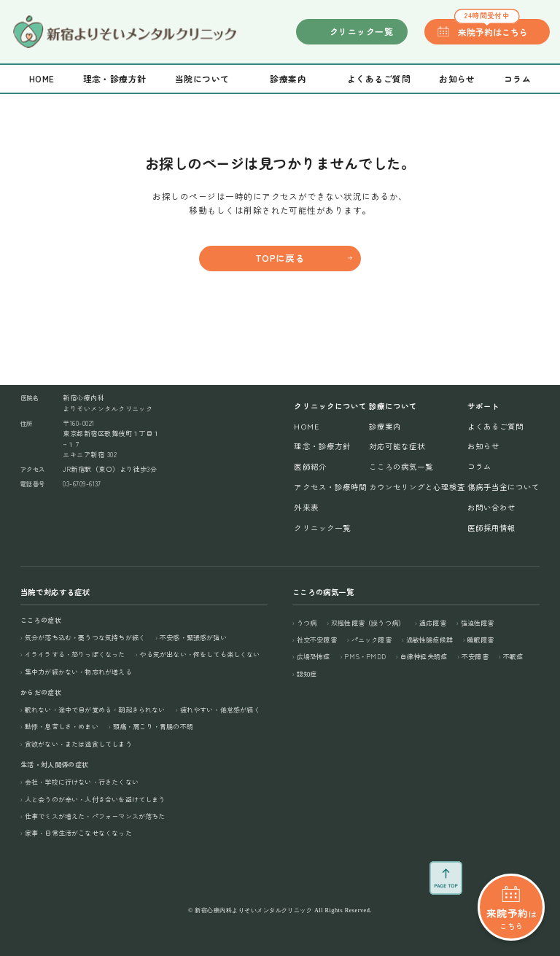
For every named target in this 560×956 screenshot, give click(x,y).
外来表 (306, 507)
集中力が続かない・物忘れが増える (78, 672)
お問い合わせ (491, 507)
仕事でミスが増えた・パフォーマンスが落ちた (95, 816)
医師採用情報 (491, 528)
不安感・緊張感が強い (193, 638)
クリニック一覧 (361, 31)
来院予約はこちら (491, 28)
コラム (517, 78)
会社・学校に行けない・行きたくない (82, 782)
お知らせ (457, 78)
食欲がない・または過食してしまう (78, 744)
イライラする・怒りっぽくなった (75, 654)
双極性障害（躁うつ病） (368, 623)
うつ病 (307, 623)
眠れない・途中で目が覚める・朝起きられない (95, 710)
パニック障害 (372, 640)
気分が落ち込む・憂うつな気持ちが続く (85, 638)
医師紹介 (310, 466)
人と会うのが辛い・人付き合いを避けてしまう (95, 800)
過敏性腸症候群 (429, 640)
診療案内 (385, 426)
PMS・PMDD (365, 657)
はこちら (512, 875)
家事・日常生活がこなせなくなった (78, 833)
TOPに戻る (280, 258)
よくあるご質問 (379, 78)
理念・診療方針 (115, 78)
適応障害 (433, 623)
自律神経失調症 (424, 657)
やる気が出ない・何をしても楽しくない (199, 654)
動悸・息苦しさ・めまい (62, 727)
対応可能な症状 (397, 446)
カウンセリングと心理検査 (417, 487)
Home (42, 78)
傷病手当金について (503, 487)
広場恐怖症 (314, 657)
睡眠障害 (481, 640)
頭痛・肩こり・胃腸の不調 (153, 727)
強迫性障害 (478, 623)
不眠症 (513, 657)
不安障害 (475, 657)
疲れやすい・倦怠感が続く (220, 710)
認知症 (307, 674)
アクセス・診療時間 (330, 487)
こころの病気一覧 (401, 466)
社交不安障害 (317, 640)
